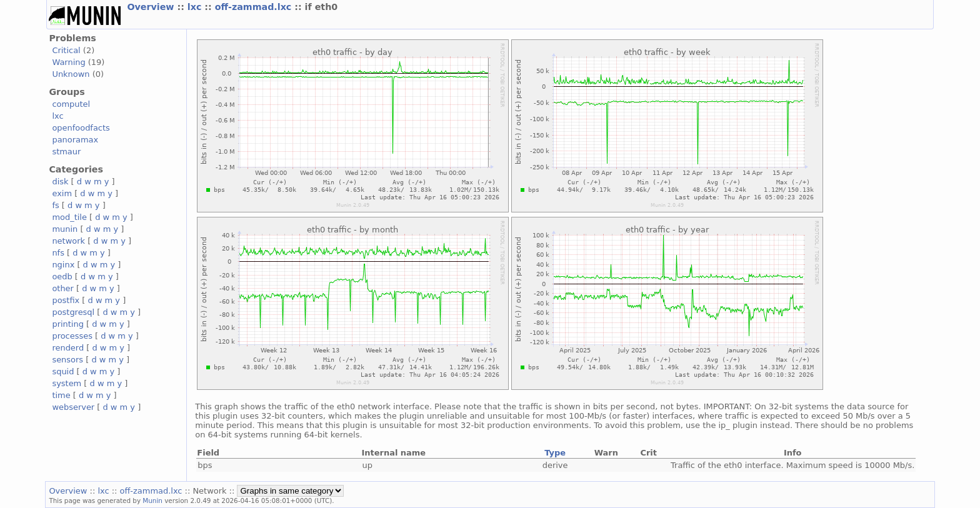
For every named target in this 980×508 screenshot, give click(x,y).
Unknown (71, 74)
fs (55, 205)
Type (555, 453)
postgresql (73, 312)
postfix (66, 300)
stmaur (66, 152)
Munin (152, 501)
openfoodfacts (81, 128)
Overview (152, 7)
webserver (73, 407)
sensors (67, 360)
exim (62, 193)
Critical (66, 50)
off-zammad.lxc (255, 7)
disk (60, 182)
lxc (196, 7)
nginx (63, 265)
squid (63, 371)
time (61, 395)
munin (65, 229)
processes (72, 336)
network (68, 241)
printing (67, 324)
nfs (58, 253)
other (63, 288)
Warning (68, 62)
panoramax (75, 140)
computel (71, 104)
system (67, 383)
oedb (62, 276)
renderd (68, 348)
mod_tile (69, 217)
